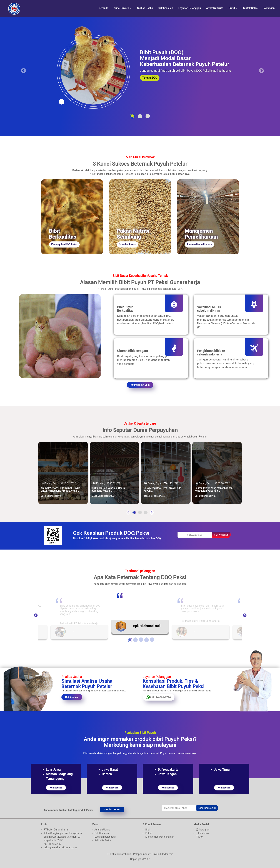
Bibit (148, 830)
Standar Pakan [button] (128, 244)
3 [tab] (141, 639)
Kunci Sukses (122, 8)
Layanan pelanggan (105, 837)
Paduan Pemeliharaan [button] (199, 244)
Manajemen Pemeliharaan (160, 837)
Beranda (104, 8)
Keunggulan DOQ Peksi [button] (64, 244)
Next (244, 615)
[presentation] (128, 512)
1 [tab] (129, 639)
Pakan (149, 833)
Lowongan (269, 8)
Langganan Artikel (207, 808)
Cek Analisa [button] (72, 697)
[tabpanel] (140, 610)
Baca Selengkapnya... (52, 496)
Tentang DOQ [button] (150, 78)
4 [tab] (146, 639)
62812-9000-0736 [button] (159, 697)
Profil (233, 8)
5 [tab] (152, 639)
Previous (36, 615)
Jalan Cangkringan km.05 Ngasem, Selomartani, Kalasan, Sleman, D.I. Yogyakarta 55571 (63, 837)
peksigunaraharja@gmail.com (60, 847)
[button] (134, 512)
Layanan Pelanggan (190, 8)
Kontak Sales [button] (56, 788)
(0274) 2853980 (52, 844)
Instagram (205, 830)
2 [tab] (135, 639)
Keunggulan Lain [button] (140, 385)
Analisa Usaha (145, 8)
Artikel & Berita (215, 8)
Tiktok (200, 837)
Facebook (204, 833)
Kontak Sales (250, 8)
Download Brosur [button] (112, 810)
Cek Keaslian (166, 8)
